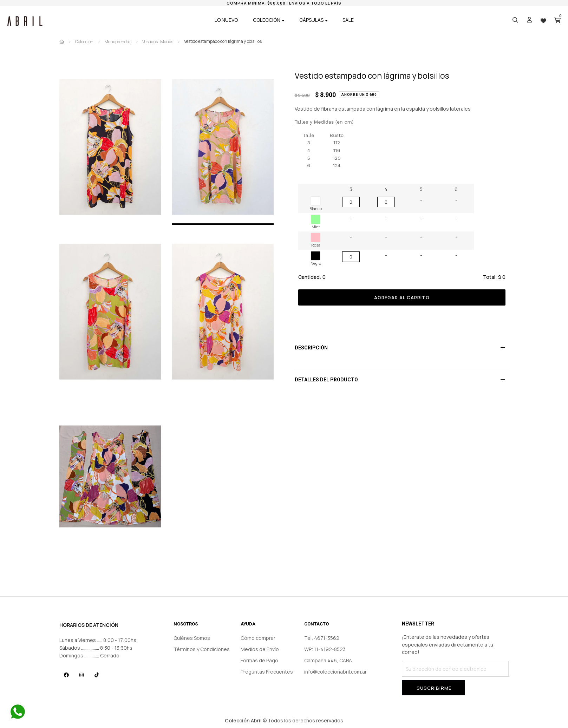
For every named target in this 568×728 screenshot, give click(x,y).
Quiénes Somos (192, 638)
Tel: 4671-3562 (322, 638)
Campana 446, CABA (328, 660)
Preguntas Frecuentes (267, 672)
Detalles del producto (326, 380)
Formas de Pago (259, 660)
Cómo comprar (258, 638)
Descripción (311, 348)
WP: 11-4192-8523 (325, 649)
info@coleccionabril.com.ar (335, 672)
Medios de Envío (260, 649)
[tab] (402, 348)
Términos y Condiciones (202, 649)
